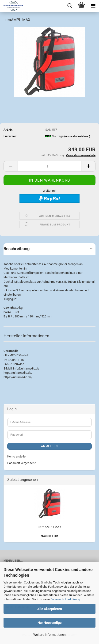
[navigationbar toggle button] (93, 6)
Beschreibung (17, 249)
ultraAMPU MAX (50, 527)
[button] (11, 166)
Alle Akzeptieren (50, 609)
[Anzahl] (49, 166)
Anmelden (49, 446)
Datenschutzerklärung (65, 599)
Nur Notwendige (50, 623)
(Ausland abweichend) (77, 136)
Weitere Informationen (49, 635)
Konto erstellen (17, 456)
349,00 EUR (49, 536)
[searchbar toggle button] (70, 6)
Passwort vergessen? (22, 463)
